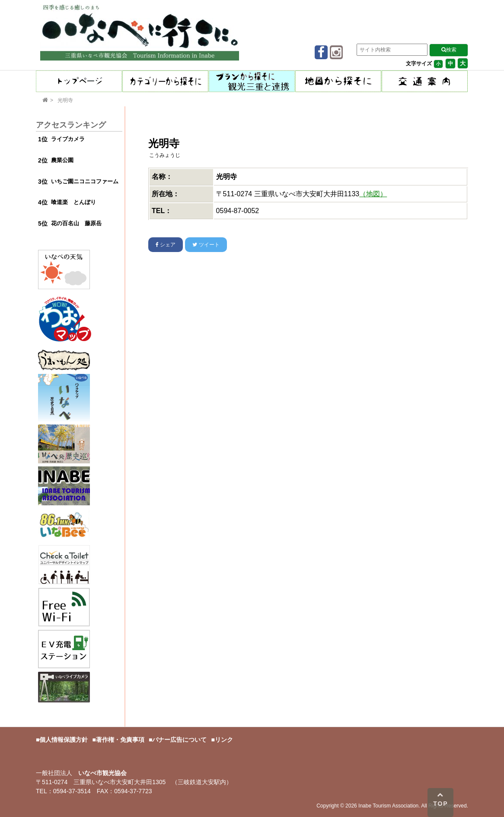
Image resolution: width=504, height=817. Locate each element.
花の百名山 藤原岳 (76, 223)
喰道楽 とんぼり (73, 202)
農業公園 (62, 160)
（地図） (373, 194)
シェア (166, 245)
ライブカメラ (68, 139)
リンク (224, 740)
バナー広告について (179, 740)
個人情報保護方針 (64, 740)
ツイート (206, 245)
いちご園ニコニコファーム (85, 181)
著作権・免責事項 (120, 740)
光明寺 (65, 100)
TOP (441, 799)
